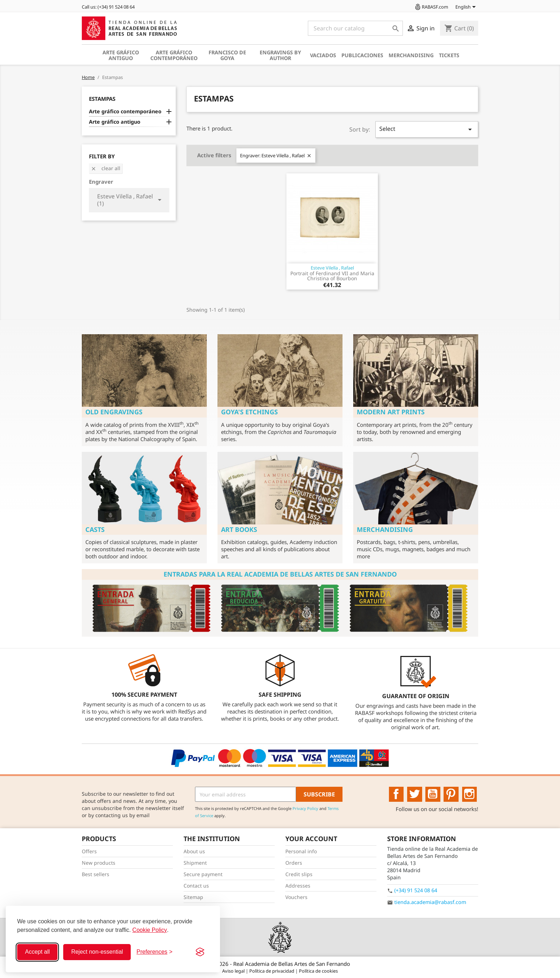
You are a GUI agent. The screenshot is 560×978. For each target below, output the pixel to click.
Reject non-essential (97, 952)
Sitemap (193, 897)
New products (99, 863)
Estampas (102, 99)
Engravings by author (280, 55)
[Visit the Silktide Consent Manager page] (200, 952)
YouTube (433, 794)
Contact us (196, 886)
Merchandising (411, 55)
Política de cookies (318, 971)
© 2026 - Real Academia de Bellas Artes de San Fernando (280, 964)
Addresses (298, 886)
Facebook (396, 794)
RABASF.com (431, 7)
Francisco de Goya (227, 55)
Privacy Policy (305, 808)
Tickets (449, 55)
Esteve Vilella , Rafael (332, 268)
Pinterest (451, 794)
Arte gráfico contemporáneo (174, 55)
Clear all (106, 168)
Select (427, 129)
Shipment (195, 863)
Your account (311, 839)
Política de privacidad (272, 971)
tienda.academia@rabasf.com (430, 902)
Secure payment (203, 874)
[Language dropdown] (467, 8)
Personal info (301, 851)
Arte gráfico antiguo (121, 55)
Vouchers (296, 897)
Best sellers (96, 874)
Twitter (415, 794)
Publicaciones (362, 55)
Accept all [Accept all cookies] (37, 952)
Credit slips (299, 874)
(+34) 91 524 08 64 (416, 890)
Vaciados (323, 55)
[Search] (355, 28)
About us (194, 851)
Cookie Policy (150, 930)
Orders (294, 863)
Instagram (470, 794)
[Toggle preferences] (154, 952)
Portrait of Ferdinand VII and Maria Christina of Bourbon (332, 276)
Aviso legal (234, 971)
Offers (89, 851)
